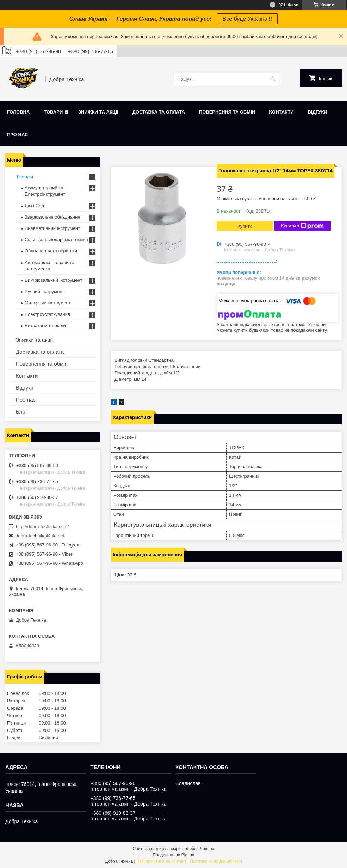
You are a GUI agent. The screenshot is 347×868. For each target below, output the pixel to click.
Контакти (281, 112)
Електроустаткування (47, 314)
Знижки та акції (98, 112)
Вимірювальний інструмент (54, 280)
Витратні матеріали (45, 326)
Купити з (302, 226)
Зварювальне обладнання (52, 217)
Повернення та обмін (227, 112)
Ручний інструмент (45, 291)
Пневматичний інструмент (52, 228)
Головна (18, 112)
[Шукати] (273, 79)
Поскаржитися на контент (161, 861)
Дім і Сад (34, 206)
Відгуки (318, 112)
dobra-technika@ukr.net (40, 536)
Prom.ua (206, 849)
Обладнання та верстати (51, 251)
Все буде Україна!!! (247, 19)
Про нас (17, 135)
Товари (53, 112)
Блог (21, 412)
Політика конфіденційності (216, 861)
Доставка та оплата (159, 112)
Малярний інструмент (48, 303)
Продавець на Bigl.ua (173, 855)
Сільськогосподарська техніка (56, 240)
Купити (245, 226)
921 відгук (288, 5)
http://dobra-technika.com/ (42, 527)
